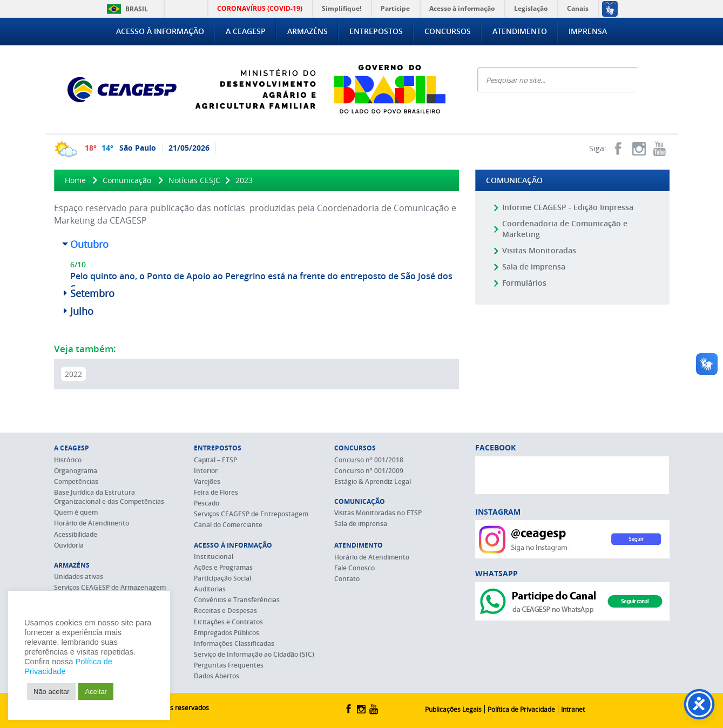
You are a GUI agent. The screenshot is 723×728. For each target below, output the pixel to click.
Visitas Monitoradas (539, 250)
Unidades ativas (79, 577)
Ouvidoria (69, 545)
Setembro (92, 293)
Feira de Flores (216, 492)
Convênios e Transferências (237, 600)
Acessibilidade (76, 534)
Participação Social (222, 578)
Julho (82, 311)
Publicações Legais (453, 709)
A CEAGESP (246, 31)
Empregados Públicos (227, 633)
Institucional (214, 557)
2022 (73, 374)
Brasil (126, 9)
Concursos (448, 31)
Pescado (207, 503)
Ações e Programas (223, 567)
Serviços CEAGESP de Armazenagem (110, 587)
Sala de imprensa (534, 267)
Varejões (207, 481)
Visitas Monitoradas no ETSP (378, 513)
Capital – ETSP (215, 460)
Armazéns (308, 31)
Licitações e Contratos (228, 622)
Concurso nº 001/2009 (369, 471)
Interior (206, 471)
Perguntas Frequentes (229, 665)
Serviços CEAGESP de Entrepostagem (251, 514)
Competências (76, 481)
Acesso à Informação (160, 31)
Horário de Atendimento (92, 523)
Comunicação (127, 180)
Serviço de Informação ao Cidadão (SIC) (254, 654)
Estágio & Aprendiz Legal (373, 481)
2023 (244, 180)
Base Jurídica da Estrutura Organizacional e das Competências (109, 497)
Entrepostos (376, 31)
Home (75, 180)
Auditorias (210, 589)
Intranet (573, 709)
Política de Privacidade (521, 709)
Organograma (76, 471)
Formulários (524, 283)
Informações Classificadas (234, 643)
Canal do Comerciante (228, 525)
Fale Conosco (354, 568)
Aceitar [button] (96, 692)
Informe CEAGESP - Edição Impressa (568, 207)
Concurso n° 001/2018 (369, 460)
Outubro (89, 244)
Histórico (68, 460)
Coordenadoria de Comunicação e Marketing (565, 229)
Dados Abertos (217, 676)
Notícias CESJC (194, 180)
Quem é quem (76, 512)
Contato (347, 579)
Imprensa (588, 31)
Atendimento (520, 31)
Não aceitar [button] (51, 692)
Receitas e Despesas (225, 611)
